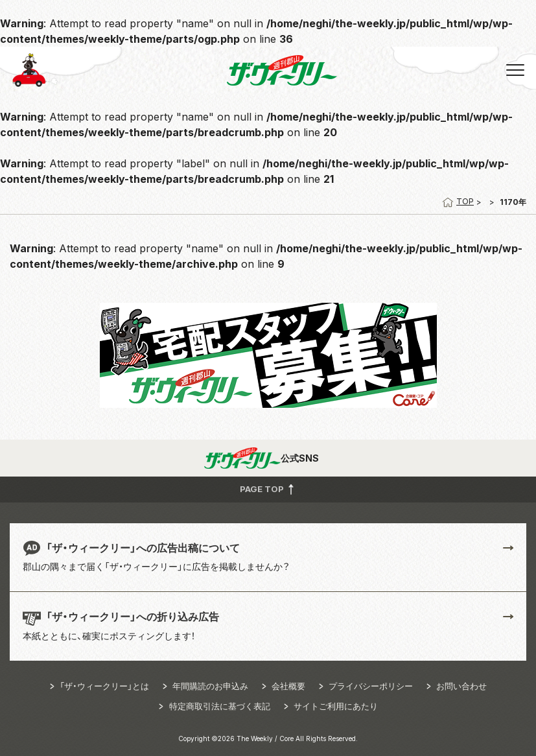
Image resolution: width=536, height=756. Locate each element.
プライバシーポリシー (371, 686)
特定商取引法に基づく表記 (220, 706)
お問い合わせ (461, 686)
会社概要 (288, 686)
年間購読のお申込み (210, 686)
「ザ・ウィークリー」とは (104, 686)
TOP (458, 201)
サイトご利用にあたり (336, 706)
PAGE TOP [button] (268, 489)
